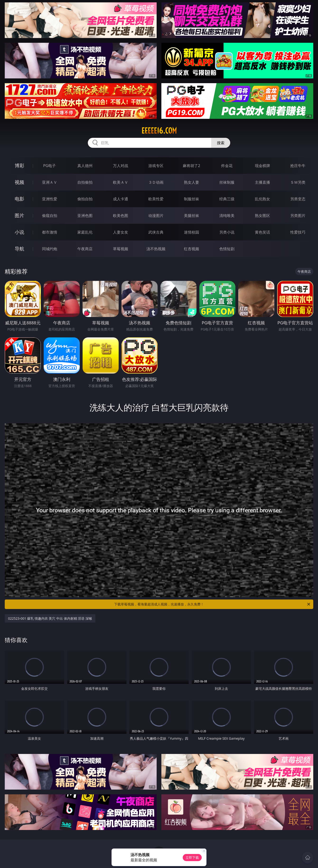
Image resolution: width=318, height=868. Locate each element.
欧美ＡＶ (121, 182)
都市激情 (50, 232)
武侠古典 (156, 232)
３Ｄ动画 (156, 182)
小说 (19, 232)
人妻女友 (121, 232)
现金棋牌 (262, 166)
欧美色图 (121, 216)
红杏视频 (192, 249)
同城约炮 (50, 249)
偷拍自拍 (85, 199)
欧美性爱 (156, 199)
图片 (19, 215)
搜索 (221, 143)
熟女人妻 (192, 182)
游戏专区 (156, 166)
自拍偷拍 (85, 182)
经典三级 (227, 199)
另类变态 (298, 199)
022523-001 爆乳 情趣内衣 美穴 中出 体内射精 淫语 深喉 (50, 618)
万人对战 (121, 166)
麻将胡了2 (191, 166)
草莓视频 (121, 249)
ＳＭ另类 (298, 182)
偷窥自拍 (50, 216)
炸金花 (227, 166)
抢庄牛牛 (298, 166)
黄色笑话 (262, 232)
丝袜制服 (227, 182)
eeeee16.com (159, 131)
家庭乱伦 (85, 232)
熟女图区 (262, 216)
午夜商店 (85, 249)
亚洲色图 (85, 216)
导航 (19, 249)
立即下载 (192, 857)
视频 (19, 182)
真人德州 (85, 166)
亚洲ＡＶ (50, 182)
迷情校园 (192, 232)
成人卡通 (121, 199)
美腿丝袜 (192, 216)
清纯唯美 (227, 216)
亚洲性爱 (50, 199)
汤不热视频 (156, 249)
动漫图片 (156, 216)
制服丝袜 (192, 199)
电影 (19, 199)
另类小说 (227, 232)
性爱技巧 (298, 232)
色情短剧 (227, 249)
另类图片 (298, 216)
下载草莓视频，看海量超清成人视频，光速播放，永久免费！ (213, 604)
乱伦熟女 (262, 199)
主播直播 (262, 182)
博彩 (19, 165)
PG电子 (49, 166)
